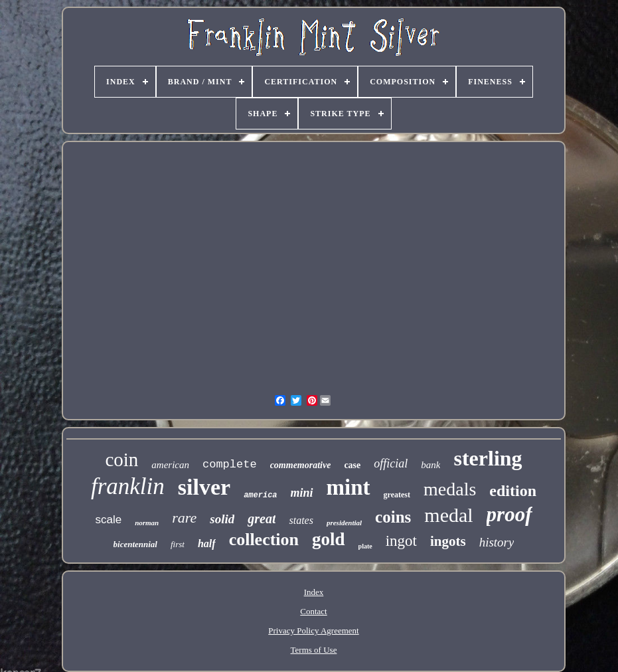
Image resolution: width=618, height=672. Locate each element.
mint (348, 487)
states (301, 520)
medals (450, 489)
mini (302, 493)
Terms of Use (314, 650)
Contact (313, 611)
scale (108, 520)
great (262, 519)
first (178, 544)
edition (513, 491)
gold (329, 539)
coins (393, 517)
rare (184, 518)
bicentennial (135, 544)
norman (147, 523)
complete (230, 464)
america (260, 495)
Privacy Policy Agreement (313, 630)
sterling (488, 458)
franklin (128, 486)
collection (264, 540)
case (352, 465)
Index (314, 592)
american (170, 465)
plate (365, 546)
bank (430, 465)
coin (121, 460)
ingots (448, 541)
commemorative (301, 465)
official (391, 463)
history (497, 542)
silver (204, 487)
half (207, 544)
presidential (344, 523)
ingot (401, 541)
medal (448, 515)
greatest (397, 495)
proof (509, 514)
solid (222, 519)
